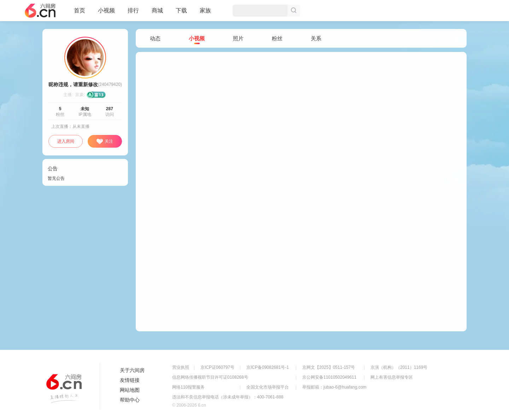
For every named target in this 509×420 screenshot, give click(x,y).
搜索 (294, 11)
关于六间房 (132, 370)
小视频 (106, 13)
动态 (155, 38)
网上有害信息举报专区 (392, 377)
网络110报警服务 (188, 387)
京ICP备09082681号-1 (268, 367)
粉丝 (277, 38)
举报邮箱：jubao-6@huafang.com (334, 387)
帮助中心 (130, 400)
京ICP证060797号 (217, 367)
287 (110, 109)
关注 (105, 142)
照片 (238, 38)
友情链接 (130, 380)
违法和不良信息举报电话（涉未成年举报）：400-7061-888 (228, 397)
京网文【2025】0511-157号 (329, 367)
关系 (316, 38)
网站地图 (130, 390)
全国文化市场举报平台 (268, 387)
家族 (205, 13)
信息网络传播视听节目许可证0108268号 (210, 377)
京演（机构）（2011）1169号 (399, 367)
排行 (133, 10)
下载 (181, 10)
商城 (157, 13)
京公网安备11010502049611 (329, 377)
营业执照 (181, 367)
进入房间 (66, 141)
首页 (80, 13)
